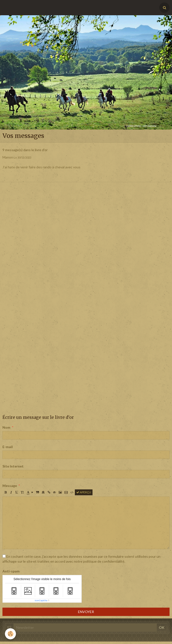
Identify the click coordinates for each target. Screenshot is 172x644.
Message (10, 486)
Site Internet (13, 466)
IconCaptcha (41, 600)
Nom (6, 427)
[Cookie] (10, 634)
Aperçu (84, 492)
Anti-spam (11, 571)
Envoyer (86, 612)
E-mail (8, 447)
